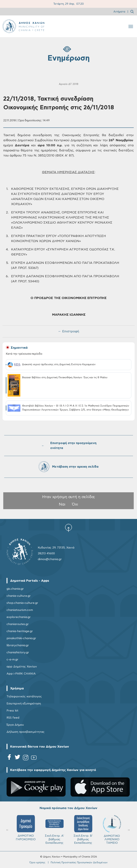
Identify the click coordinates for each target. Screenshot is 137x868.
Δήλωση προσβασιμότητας (26, 732)
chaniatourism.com (20, 610)
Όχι (75, 504)
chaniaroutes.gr (18, 624)
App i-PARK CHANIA (21, 674)
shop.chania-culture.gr (22, 603)
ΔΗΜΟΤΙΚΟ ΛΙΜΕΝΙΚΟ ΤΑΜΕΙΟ (112, 830)
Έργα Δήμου (15, 725)
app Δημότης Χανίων (22, 667)
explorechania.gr (19, 617)
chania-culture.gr (19, 596)
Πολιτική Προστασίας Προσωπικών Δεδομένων (79, 863)
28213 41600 (46, 553)
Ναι (62, 504)
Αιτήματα (119, 12)
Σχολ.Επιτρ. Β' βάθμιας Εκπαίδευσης (83, 830)
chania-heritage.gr (20, 631)
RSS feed (13, 718)
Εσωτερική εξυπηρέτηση (24, 704)
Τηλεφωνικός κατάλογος (24, 696)
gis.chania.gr (15, 589)
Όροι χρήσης (37, 863)
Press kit (12, 711)
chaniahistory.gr (18, 652)
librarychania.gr (18, 645)
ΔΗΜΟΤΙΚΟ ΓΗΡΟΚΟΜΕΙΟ (26, 828)
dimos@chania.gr (50, 559)
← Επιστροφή (68, 331)
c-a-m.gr (12, 659)
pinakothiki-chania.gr (21, 638)
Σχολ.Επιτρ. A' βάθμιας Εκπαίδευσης (54, 830)
